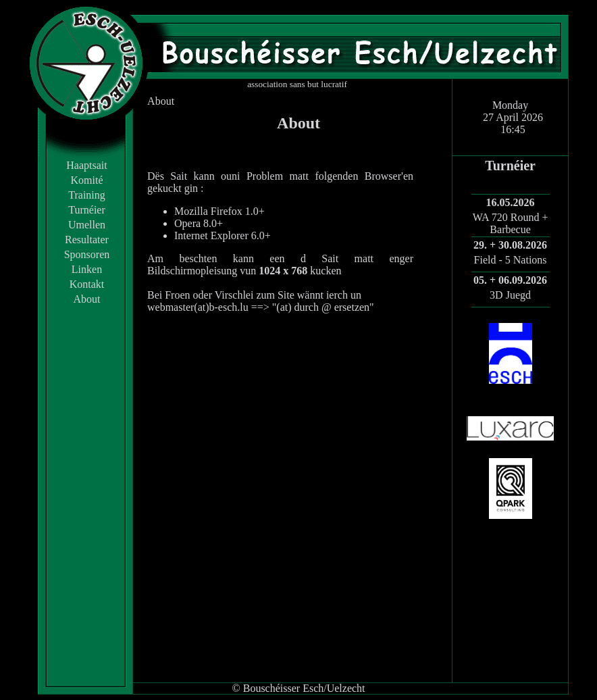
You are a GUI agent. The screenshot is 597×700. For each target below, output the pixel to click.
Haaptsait (86, 165)
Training (87, 195)
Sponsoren (87, 254)
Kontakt (87, 284)
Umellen (87, 225)
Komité (87, 180)
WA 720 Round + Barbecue (511, 223)
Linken (87, 269)
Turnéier (87, 210)
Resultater (87, 240)
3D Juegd (510, 295)
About (87, 299)
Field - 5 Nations (511, 260)
